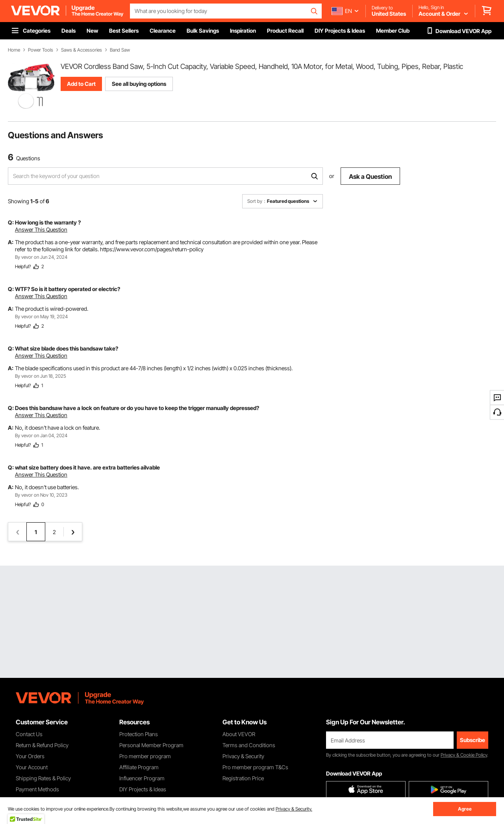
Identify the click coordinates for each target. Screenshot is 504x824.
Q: (11, 222)
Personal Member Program (151, 745)
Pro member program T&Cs (255, 767)
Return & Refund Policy (42, 745)
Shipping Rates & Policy (43, 778)
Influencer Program (142, 778)
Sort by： (257, 201)
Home (14, 50)
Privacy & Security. (294, 809)
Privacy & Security (243, 756)
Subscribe (472, 740)
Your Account (32, 767)
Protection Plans (139, 734)
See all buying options (139, 84)
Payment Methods (37, 789)
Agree (465, 809)
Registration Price (243, 778)
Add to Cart (81, 84)
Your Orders (30, 756)
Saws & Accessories (82, 50)
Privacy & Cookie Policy (464, 755)
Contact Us (29, 734)
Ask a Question (370, 176)
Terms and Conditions (249, 745)
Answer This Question (41, 229)
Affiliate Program (139, 767)
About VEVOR (239, 734)
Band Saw (120, 50)
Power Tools (41, 50)
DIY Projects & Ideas (143, 789)
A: (11, 242)
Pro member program (145, 756)
